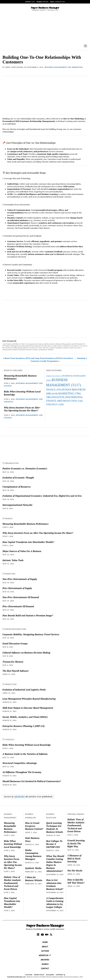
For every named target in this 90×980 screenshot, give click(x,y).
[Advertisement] (45, 27)
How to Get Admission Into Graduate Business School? (55, 884)
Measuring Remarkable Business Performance (20, 377)
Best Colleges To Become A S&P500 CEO (54, 844)
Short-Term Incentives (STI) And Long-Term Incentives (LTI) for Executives (39, 358)
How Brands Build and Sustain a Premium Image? (28, 615)
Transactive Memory (13, 662)
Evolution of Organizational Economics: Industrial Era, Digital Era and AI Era (42, 496)
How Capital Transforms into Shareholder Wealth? (28, 542)
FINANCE (8, 386)
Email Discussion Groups (15, 643)
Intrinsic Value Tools (13, 560)
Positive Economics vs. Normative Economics (25, 468)
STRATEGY (9, 402)
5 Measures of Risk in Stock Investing (74, 858)
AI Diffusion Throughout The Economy (22, 772)
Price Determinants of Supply (17, 588)
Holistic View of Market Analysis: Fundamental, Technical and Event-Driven (13, 883)
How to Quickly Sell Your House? (76, 881)
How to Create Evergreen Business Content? (34, 826)
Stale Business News (32, 839)
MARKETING (77, 67)
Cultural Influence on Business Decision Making (26, 653)
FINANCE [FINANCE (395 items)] (54, 390)
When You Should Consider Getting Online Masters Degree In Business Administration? (55, 863)
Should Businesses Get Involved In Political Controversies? (32, 781)
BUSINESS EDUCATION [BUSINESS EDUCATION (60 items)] (54, 376)
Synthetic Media (33, 868)
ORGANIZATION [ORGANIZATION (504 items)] (58, 397)
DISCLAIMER (50, 975)
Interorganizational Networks (17, 505)
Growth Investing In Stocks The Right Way (76, 843)
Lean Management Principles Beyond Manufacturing (29, 699)
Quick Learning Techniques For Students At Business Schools (55, 827)
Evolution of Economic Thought (18, 478)
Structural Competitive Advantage (20, 763)
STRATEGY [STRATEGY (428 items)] (55, 404)
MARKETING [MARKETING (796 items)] (69, 393)
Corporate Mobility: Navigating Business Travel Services (31, 634)
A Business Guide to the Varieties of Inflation (25, 754)
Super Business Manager (45, 8)
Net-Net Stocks (75, 871)
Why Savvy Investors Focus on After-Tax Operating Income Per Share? (22, 409)
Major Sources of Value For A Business (22, 551)
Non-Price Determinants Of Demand (21, 597)
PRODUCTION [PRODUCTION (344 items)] (73, 401)
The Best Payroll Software (16, 671)
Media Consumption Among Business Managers (33, 855)
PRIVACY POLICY (39, 975)
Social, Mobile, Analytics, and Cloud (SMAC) (25, 717)
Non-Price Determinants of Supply (20, 579)
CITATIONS (29, 975)
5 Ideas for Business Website (34, 879)
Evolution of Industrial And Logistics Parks (24, 690)
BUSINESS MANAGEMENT (56, 67)
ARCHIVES (19, 797)
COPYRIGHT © (60, 975)
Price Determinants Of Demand (18, 606)
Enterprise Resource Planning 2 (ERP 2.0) (23, 726)
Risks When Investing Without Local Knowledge (22, 393)
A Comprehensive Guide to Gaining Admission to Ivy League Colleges (55, 903)
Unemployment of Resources (17, 487)
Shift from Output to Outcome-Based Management (28, 708)
